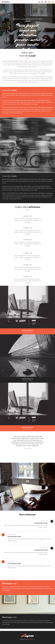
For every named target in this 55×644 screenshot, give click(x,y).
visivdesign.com (31, 639)
